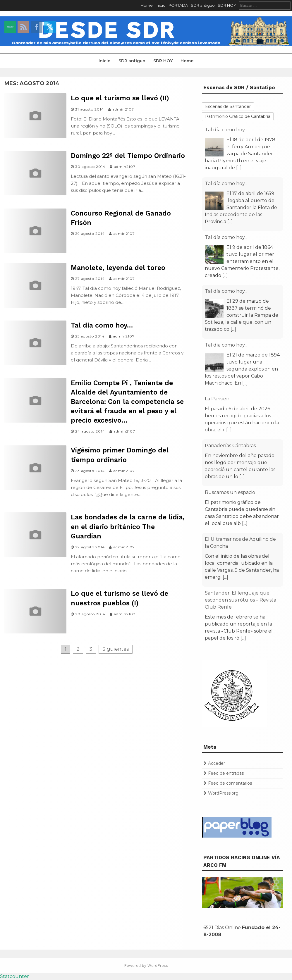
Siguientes (116, 649)
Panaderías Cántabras (230, 446)
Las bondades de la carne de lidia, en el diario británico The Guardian (128, 527)
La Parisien (217, 399)
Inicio (161, 5)
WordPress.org (223, 793)
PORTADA (178, 5)
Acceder (217, 763)
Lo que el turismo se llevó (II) (120, 98)
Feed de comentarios (230, 783)
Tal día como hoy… (102, 325)
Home (147, 5)
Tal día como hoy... (226, 130)
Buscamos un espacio (230, 492)
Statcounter (14, 976)
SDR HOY (227, 5)
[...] (239, 168)
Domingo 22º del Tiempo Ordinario (128, 156)
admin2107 (123, 109)
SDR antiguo (203, 5)
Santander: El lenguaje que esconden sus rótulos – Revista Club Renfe (241, 600)
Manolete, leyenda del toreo (118, 268)
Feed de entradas (226, 773)
